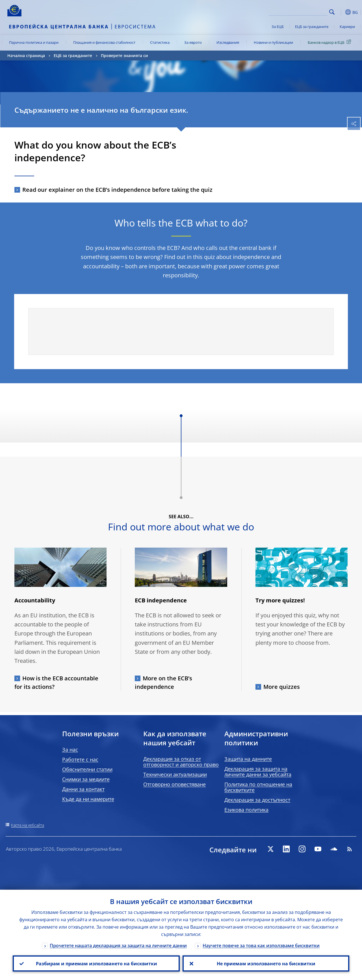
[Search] (299, 11)
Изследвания (228, 42)
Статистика (160, 42)
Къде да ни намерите (88, 799)
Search (332, 12)
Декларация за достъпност (257, 800)
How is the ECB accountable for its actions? (56, 682)
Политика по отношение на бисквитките (258, 787)
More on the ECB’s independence (163, 682)
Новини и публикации (273, 42)
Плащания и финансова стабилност (104, 42)
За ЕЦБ (278, 27)
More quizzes (282, 687)
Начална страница (26, 55)
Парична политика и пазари (34, 42)
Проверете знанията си (124, 55)
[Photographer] (102, 582)
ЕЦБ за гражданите (312, 27)
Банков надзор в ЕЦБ (330, 42)
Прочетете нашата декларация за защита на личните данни (118, 945)
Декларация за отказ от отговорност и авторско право (181, 762)
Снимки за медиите (86, 779)
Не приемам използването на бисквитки (266, 963)
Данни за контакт (83, 789)
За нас (70, 750)
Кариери (347, 27)
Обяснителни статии (87, 769)
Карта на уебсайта (28, 825)
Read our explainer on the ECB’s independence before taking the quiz (117, 190)
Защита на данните (248, 759)
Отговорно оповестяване (175, 784)
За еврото (193, 42)
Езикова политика (246, 810)
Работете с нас (80, 759)
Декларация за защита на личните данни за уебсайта (258, 772)
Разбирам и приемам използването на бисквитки (96, 963)
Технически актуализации (175, 774)
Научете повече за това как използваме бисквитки (261, 945)
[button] (341, 12)
